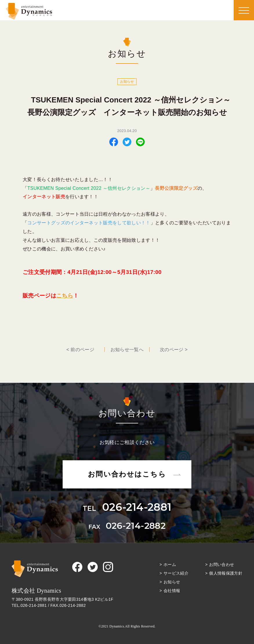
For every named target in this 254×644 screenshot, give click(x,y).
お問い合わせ (222, 564)
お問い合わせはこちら (127, 474)
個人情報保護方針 (226, 573)
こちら (65, 296)
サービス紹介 (176, 573)
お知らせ (172, 582)
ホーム (170, 564)
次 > (174, 350)
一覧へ (127, 350)
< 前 (80, 350)
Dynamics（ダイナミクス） (29, 11)
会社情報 (172, 591)
